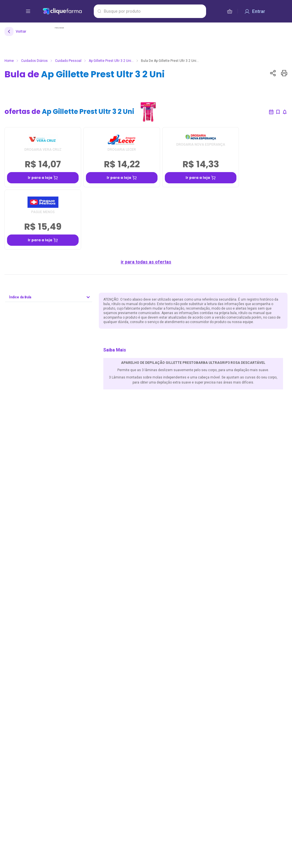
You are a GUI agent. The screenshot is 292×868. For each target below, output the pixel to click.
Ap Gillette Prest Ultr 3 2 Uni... (111, 61)
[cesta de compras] (230, 11)
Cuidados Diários (34, 61)
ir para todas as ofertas (146, 262)
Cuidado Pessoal (68, 61)
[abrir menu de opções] (28, 11)
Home (9, 61)
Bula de (85, 74)
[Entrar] (255, 11)
